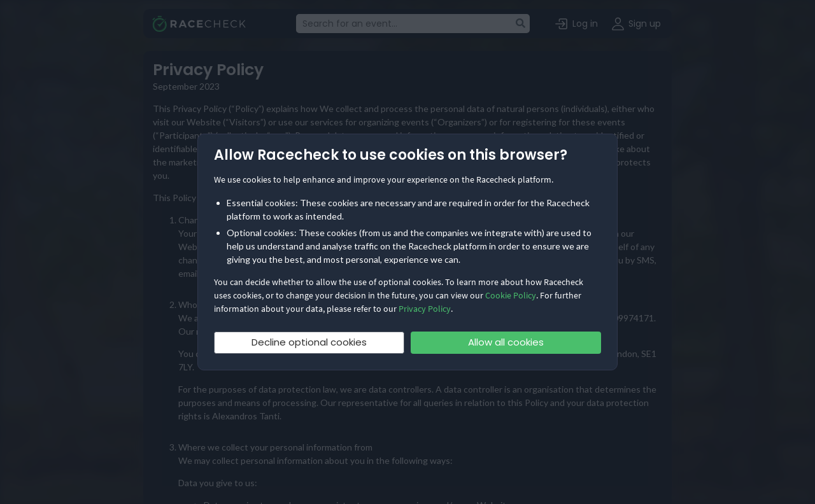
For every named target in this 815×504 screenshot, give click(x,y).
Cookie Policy (511, 295)
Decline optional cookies (309, 342)
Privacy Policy (425, 309)
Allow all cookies (506, 342)
